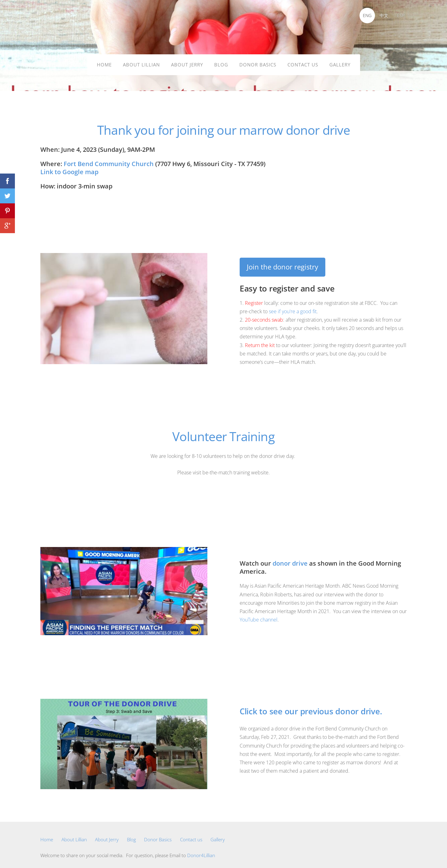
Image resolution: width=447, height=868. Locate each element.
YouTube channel (259, 616)
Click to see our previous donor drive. (311, 708)
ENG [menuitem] (365, 15)
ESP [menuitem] (399, 15)
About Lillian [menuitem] (141, 63)
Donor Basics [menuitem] (258, 63)
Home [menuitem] (104, 63)
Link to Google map (69, 168)
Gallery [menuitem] (340, 63)
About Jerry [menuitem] (187, 63)
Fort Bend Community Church (109, 160)
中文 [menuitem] (382, 15)
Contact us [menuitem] (303, 63)
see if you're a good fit (293, 308)
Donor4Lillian (201, 852)
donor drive (290, 560)
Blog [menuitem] (221, 63)
